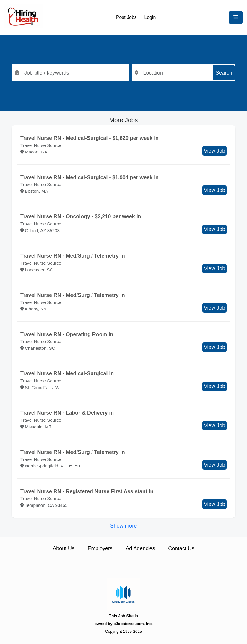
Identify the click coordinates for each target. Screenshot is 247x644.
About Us (63, 548)
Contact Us (181, 548)
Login (150, 17)
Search (224, 73)
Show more (123, 526)
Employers (100, 548)
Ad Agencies (140, 548)
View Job (214, 151)
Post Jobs (126, 17)
